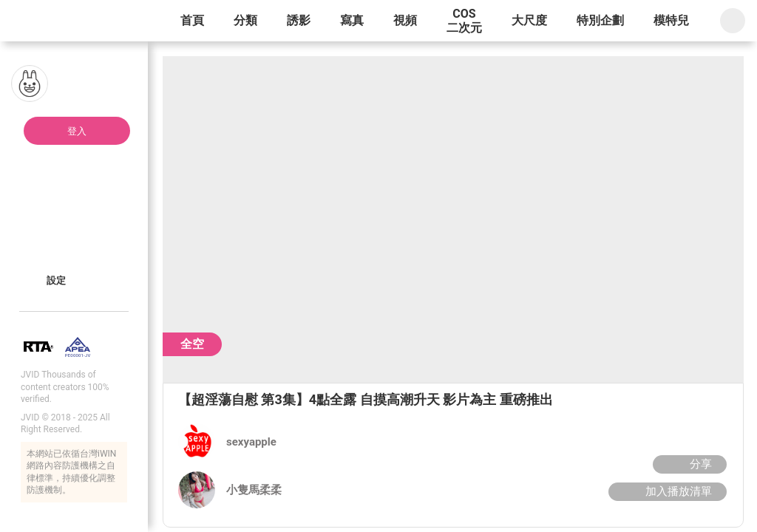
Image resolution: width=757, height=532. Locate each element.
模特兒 (671, 20)
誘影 (299, 20)
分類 (245, 20)
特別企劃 (600, 20)
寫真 (352, 20)
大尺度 (529, 20)
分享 (688, 464)
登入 (77, 131)
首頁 (192, 20)
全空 (192, 344)
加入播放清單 (666, 491)
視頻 (405, 20)
